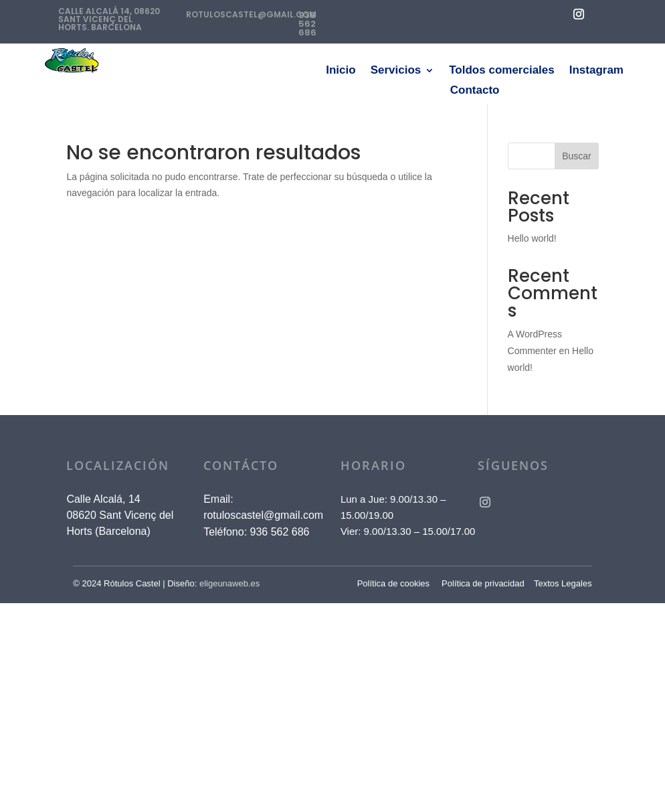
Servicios (396, 71)
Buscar (577, 156)
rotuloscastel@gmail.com (263, 515)
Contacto (475, 91)
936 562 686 (307, 24)
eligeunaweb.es (229, 583)
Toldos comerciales (501, 71)
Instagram (596, 71)
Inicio (341, 71)
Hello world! (532, 238)
